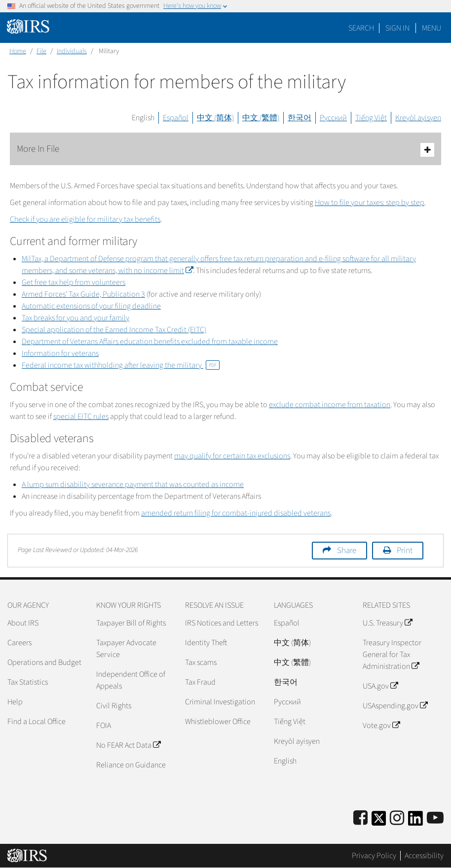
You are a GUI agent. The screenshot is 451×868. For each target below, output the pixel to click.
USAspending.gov (395, 706)
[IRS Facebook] (360, 818)
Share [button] (347, 551)
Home (18, 51)
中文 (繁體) (261, 118)
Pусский (287, 702)
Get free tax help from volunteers (74, 282)
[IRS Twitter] (379, 821)
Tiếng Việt (371, 118)
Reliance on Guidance (131, 765)
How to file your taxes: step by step (370, 203)
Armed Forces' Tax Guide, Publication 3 (83, 294)
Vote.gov (381, 726)
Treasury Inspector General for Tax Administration (392, 655)
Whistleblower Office (218, 722)
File (41, 51)
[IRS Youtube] (435, 818)
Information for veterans (60, 353)
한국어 (300, 118)
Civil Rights (114, 706)
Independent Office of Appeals (131, 680)
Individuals (72, 51)
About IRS (23, 623)
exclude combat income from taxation (330, 405)
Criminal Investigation (220, 702)
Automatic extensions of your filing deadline (91, 306)
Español (176, 118)
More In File (225, 150)
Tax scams (201, 662)
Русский (333, 118)
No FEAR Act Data (128, 745)
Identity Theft (206, 643)
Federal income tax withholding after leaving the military (121, 365)
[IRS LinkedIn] (415, 821)
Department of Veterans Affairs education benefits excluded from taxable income (150, 342)
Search (361, 28)
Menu (432, 28)
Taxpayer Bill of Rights (131, 623)
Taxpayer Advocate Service (126, 649)
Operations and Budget (44, 662)
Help (15, 702)
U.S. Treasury (387, 623)
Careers (19, 643)
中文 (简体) (215, 118)
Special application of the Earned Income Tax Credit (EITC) (114, 330)
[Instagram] (397, 818)
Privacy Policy (374, 856)
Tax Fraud (200, 682)
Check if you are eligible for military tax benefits (85, 219)
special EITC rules (81, 417)
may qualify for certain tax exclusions (232, 456)
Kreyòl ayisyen (418, 118)
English (143, 118)
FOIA (104, 726)
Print (405, 551)
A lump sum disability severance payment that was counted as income (133, 485)
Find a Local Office (37, 722)
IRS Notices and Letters (222, 623)
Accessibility (424, 856)
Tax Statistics (28, 682)
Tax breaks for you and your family (75, 318)
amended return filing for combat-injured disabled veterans (236, 513)
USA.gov (380, 686)
